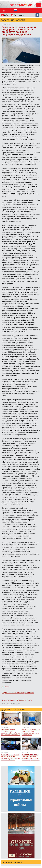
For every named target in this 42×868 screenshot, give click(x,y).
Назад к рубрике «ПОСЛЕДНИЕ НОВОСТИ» (16, 700)
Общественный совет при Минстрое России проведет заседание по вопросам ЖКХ (31, 732)
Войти (7, 15)
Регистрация (19, 15)
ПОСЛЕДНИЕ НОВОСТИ (13, 20)
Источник (5, 686)
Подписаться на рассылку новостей (18, 693)
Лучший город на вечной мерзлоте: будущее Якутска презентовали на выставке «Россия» (10, 757)
